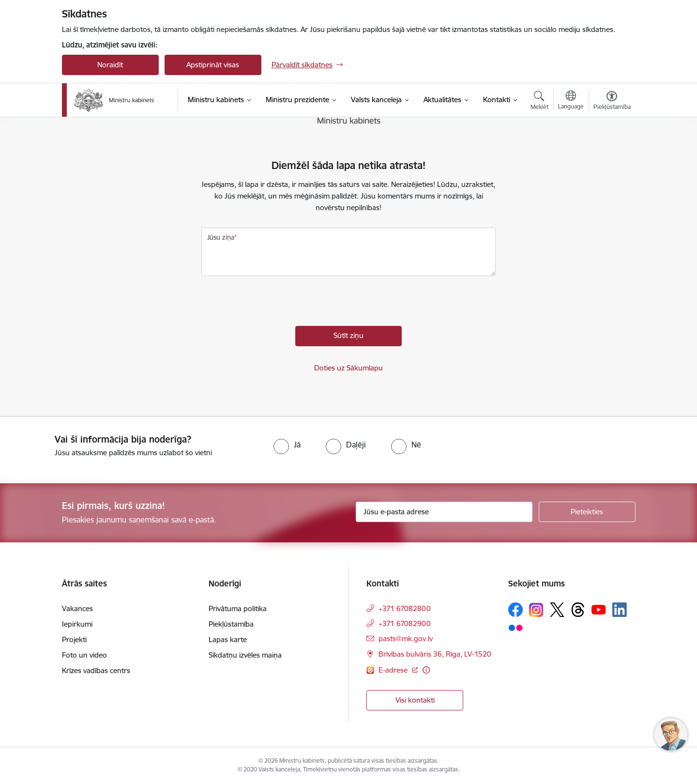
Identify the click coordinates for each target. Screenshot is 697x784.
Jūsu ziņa (221, 237)
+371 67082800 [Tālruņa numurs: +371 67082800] (405, 608)
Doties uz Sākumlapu (348, 368)
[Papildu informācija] (426, 670)
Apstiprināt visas (213, 65)
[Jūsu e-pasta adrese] (444, 512)
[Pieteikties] (587, 512)
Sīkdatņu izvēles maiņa (245, 655)
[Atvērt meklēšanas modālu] (539, 102)
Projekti (74, 639)
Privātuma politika (238, 608)
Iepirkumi (77, 624)
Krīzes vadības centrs (96, 670)
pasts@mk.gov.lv (406, 638)
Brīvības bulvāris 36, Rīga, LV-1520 (435, 654)
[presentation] (275, 307)
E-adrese (394, 670)
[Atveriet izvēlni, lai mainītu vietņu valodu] (571, 101)
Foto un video (84, 655)
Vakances (77, 608)
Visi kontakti (415, 700)
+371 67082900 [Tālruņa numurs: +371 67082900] (405, 623)
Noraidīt (110, 65)
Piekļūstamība (231, 624)
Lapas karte (228, 639)
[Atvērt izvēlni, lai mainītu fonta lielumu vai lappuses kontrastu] (612, 102)
